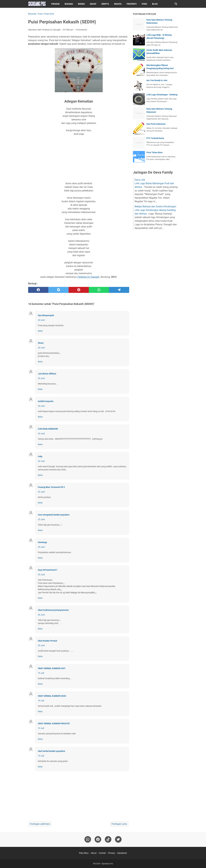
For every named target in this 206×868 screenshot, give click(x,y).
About (94, 853)
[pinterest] (79, 290)
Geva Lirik (140, 180)
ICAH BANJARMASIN (48, 429)
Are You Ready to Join (157, 80)
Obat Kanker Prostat (48, 641)
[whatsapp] (99, 290)
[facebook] (38, 290)
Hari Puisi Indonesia (156, 124)
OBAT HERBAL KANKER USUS (52, 696)
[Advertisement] (79, 159)
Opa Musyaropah (46, 315)
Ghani (41, 343)
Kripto (105, 4)
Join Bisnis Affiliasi (47, 374)
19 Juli (41, 673)
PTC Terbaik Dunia (155, 138)
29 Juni (41, 645)
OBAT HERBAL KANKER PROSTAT (54, 724)
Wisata (118, 4)
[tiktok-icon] (108, 839)
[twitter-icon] (118, 839)
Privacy (112, 853)
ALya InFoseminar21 (48, 570)
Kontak (102, 853)
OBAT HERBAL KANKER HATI (52, 668)
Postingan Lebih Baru (40, 824)
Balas (40, 331)
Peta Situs (84, 853)
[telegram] (119, 290)
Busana (69, 4)
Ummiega (42, 542)
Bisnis (81, 4)
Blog (155, 4)
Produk (55, 4)
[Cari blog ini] (176, 4)
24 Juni (41, 320)
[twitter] (58, 290)
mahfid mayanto (46, 401)
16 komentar (81, 30)
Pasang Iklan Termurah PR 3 (51, 487)
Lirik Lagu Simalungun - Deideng (162, 95)
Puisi (144, 4)
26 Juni (41, 615)
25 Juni (41, 492)
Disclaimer (122, 853)
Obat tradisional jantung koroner (53, 610)
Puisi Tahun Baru (154, 152)
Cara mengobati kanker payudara (54, 515)
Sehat (93, 4)
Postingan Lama (119, 824)
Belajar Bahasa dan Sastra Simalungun (155, 206)
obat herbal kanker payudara (51, 751)
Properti (132, 4)
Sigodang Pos (107, 864)
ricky (40, 456)
